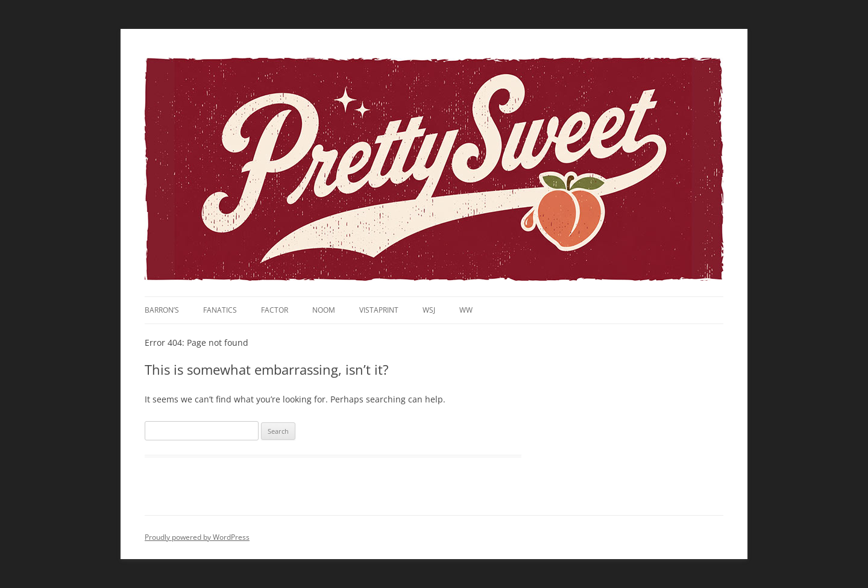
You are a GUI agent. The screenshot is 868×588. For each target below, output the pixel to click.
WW (466, 310)
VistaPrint (379, 310)
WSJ (429, 310)
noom (324, 310)
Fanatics (220, 310)
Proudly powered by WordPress (197, 537)
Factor (275, 310)
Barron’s (162, 310)
